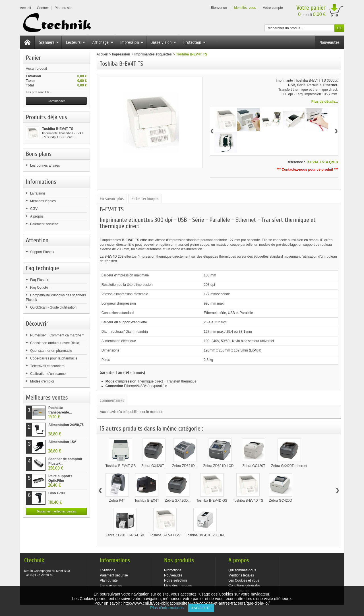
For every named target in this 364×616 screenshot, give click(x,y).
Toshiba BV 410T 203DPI (205, 535)
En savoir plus (112, 199)
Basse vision (164, 42)
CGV (34, 209)
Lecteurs (76, 42)
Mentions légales (43, 201)
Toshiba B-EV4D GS (212, 501)
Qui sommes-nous (242, 570)
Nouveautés (329, 42)
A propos (37, 216)
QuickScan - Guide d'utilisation (53, 307)
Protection (195, 42)
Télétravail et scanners (47, 366)
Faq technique (42, 268)
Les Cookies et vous (244, 580)
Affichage (103, 42)
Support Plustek (42, 252)
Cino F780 (56, 493)
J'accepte (201, 608)
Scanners (49, 42)
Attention (37, 240)
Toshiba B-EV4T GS (165, 535)
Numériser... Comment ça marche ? (57, 335)
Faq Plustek (39, 280)
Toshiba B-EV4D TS (248, 501)
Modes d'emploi (42, 381)
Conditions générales (244, 586)
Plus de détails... (325, 102)
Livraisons (38, 193)
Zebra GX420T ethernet (289, 466)
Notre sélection (175, 580)
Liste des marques (178, 586)
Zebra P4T (117, 501)
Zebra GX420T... (154, 466)
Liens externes (111, 586)
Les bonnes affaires (45, 166)
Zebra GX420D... (178, 501)
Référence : (296, 162)
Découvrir (37, 324)
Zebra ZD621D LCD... (220, 466)
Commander (56, 101)
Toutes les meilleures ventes (56, 511)
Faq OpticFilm (41, 288)
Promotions (173, 570)
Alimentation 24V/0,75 (66, 425)
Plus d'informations (169, 608)
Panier (33, 58)
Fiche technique (145, 199)
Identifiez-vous (245, 8)
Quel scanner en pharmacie (51, 351)
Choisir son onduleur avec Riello (55, 343)
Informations (41, 182)
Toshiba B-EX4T (147, 501)
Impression (132, 42)
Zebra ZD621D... (185, 466)
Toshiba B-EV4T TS (58, 129)
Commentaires (112, 400)
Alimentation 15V (62, 442)
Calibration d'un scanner (48, 374)
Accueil (102, 54)
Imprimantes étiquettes (153, 54)
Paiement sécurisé (44, 224)
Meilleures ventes (47, 398)
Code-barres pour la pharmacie (54, 358)
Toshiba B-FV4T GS (121, 466)
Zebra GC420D (281, 501)
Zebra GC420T (254, 466)
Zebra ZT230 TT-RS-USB (125, 535)
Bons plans (39, 154)
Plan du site (109, 580)
